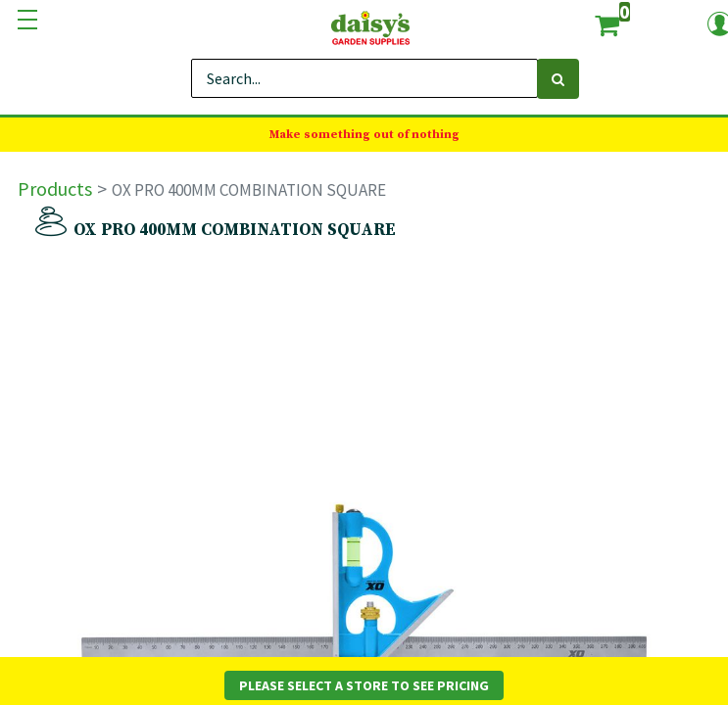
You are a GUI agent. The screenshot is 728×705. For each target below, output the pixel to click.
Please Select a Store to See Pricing (364, 685)
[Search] (558, 79)
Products (55, 188)
